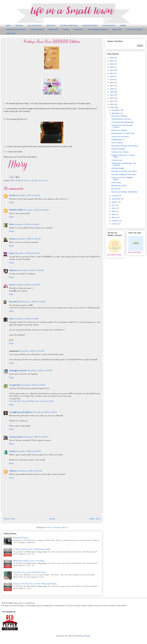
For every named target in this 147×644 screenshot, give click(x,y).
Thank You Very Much (120, 136)
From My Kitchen (109, 25)
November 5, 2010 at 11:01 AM (33, 302)
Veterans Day (117, 160)
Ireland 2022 (117, 29)
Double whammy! (118, 149)
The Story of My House (69, 25)
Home (8, 25)
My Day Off (116, 189)
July (114, 205)
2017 (112, 86)
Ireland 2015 (78, 29)
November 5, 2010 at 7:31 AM (28, 196)
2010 (112, 107)
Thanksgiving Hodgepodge (122, 122)
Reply (11, 202)
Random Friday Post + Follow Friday (123, 156)
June (114, 208)
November (116, 113)
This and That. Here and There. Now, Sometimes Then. (32, 401)
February (116, 221)
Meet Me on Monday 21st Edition (124, 171)
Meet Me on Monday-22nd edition (125, 146)
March (114, 217)
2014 (112, 95)
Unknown (13, 471)
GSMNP (123, 25)
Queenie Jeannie (16, 437)
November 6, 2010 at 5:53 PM (33, 385)
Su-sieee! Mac (15, 385)
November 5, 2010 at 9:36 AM (27, 253)
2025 (112, 61)
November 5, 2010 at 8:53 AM (29, 239)
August (115, 202)
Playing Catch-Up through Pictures (122, 126)
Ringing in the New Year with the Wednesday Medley (35, 584)
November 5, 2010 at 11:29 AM (32, 351)
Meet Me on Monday (119, 116)
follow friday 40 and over (20, 181)
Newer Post (9, 519)
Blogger (87, 636)
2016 (112, 89)
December (116, 110)
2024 (112, 64)
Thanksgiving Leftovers (121, 119)
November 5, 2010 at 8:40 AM (27, 225)
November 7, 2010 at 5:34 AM (35, 437)
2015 (112, 92)
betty (11, 319)
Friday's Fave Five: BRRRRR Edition (122, 178)
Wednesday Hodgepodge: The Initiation (124, 164)
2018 (112, 83)
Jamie (11, 285)
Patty (11, 225)
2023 (112, 67)
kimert (12, 253)
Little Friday (116, 183)
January (115, 224)
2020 (112, 76)
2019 (112, 80)
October (115, 196)
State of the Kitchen (90, 25)
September (116, 199)
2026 (112, 58)
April (114, 214)
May (113, 211)
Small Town (51, 25)
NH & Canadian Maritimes (98, 29)
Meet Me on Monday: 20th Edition (125, 192)
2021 (112, 73)
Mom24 (12, 196)
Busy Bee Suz (15, 302)
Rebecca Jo (14, 270)
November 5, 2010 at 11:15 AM (26, 319)
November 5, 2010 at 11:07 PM (40, 371)
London (66, 29)
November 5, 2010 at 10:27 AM (27, 285)
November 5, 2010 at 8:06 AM (36, 210)
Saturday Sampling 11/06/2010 (123, 174)
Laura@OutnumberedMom (21, 412)
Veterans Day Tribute (120, 152)
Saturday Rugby (118, 168)
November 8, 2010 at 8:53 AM (30, 471)
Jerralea (12, 451)
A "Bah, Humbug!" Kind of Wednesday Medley (32, 549)
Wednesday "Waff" (119, 186)
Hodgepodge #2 (118, 140)
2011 (112, 104)
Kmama (12, 239)
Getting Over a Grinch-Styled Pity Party (30, 572)
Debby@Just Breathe (18, 371)
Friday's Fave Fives (40, 181)
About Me (19, 25)
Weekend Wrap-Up (21, 538)
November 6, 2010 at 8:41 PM (45, 412)
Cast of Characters (35, 25)
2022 (112, 70)
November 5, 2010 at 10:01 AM (31, 270)
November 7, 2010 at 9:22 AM (29, 451)
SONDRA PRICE (16, 210)
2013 (112, 98)
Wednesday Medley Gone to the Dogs (29, 561)
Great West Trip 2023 (134, 29)
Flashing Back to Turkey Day (123, 133)
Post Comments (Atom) (58, 528)
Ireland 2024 (11, 33)
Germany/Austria (37, 29)
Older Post (95, 519)
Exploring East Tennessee (16, 29)
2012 (112, 101)
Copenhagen (53, 29)
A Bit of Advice (117, 143)
